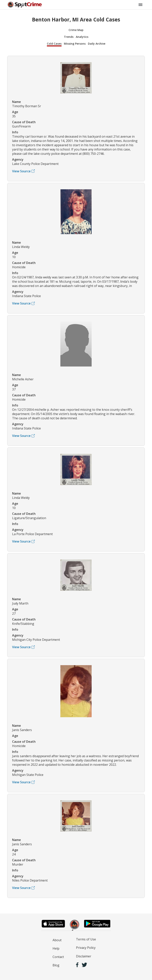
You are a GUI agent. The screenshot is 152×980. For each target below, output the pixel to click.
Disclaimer (84, 956)
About (57, 940)
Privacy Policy (86, 948)
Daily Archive (97, 44)
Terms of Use (86, 939)
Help (56, 948)
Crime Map (76, 30)
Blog (56, 965)
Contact (58, 957)
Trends (69, 37)
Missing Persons (75, 44)
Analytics (82, 37)
